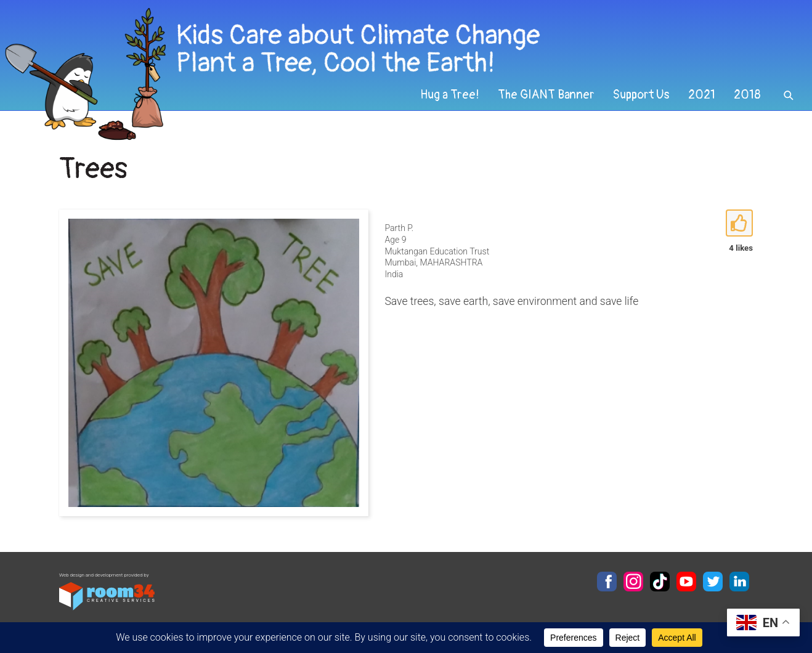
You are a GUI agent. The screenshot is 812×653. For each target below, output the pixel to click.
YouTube (686, 582)
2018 (747, 95)
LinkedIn (739, 582)
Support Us (641, 95)
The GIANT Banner (546, 95)
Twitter (713, 582)
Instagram (633, 582)
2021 (702, 95)
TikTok (660, 582)
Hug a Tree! (450, 95)
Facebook (607, 582)
